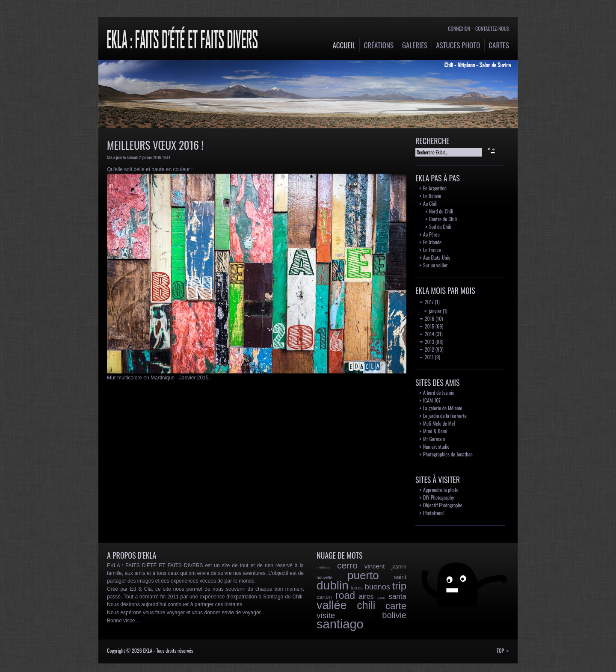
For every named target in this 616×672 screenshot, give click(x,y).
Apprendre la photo (441, 490)
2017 (427, 302)
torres (357, 588)
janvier (433, 311)
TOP (503, 650)
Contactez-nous (492, 28)
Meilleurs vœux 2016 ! (155, 145)
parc (381, 598)
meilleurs (323, 567)
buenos (378, 587)
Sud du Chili (440, 226)
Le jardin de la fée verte (445, 416)
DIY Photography (438, 497)
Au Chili (430, 203)
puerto (363, 575)
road (345, 595)
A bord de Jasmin (439, 392)
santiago (340, 624)
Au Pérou (431, 234)
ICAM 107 (432, 400)
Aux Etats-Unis (437, 257)
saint (400, 577)
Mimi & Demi (435, 431)
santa (397, 597)
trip (399, 586)
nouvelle (324, 578)
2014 (427, 334)
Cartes (499, 45)
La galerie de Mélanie (443, 408)
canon (324, 597)
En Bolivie (432, 196)
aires (366, 597)
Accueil (344, 45)
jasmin (399, 567)
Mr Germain (434, 439)
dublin (333, 585)
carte (396, 606)
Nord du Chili (441, 211)
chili (366, 605)
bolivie (394, 615)
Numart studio (436, 446)
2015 (427, 326)
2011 (427, 357)
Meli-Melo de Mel (439, 423)
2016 (427, 318)
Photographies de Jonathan (448, 454)
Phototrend (433, 513)
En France (432, 250)
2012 (427, 349)
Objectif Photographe (443, 505)
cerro (347, 565)
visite (326, 615)
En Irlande (432, 242)
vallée (332, 605)
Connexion (459, 28)
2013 (427, 342)
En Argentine (435, 188)
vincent (375, 566)
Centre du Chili (443, 219)
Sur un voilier (435, 265)
